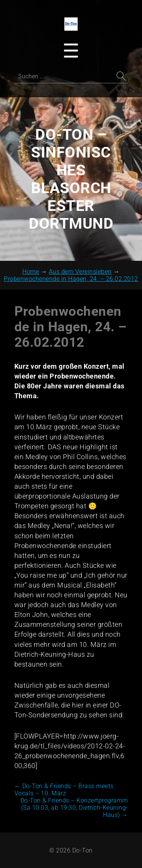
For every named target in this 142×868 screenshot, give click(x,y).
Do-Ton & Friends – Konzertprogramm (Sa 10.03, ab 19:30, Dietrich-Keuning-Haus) (74, 808)
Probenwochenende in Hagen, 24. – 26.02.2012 (71, 327)
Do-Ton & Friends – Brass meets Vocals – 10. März (64, 790)
